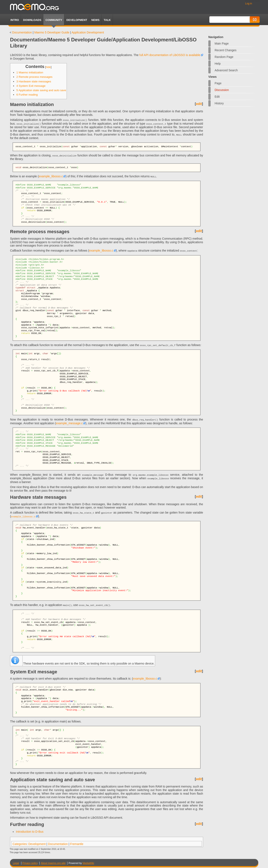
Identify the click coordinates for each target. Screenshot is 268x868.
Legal (16, 861)
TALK (107, 20)
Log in (249, 4)
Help (218, 64)
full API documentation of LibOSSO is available (170, 55)
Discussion (222, 90)
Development (77, 20)
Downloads (32, 20)
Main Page (222, 43)
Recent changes (225, 50)
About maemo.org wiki (53, 861)
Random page (224, 57)
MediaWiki (88, 861)
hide (48, 67)
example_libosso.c (51, 175)
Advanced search (226, 70)
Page (218, 83)
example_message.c (69, 422)
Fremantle (77, 841)
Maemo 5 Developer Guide (52, 32)
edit (199, 104)
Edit (217, 97)
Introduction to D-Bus (30, 829)
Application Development (88, 32)
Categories (20, 841)
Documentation (22, 32)
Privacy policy (30, 861)
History (219, 103)
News (95, 20)
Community (54, 20)
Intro (15, 20)
